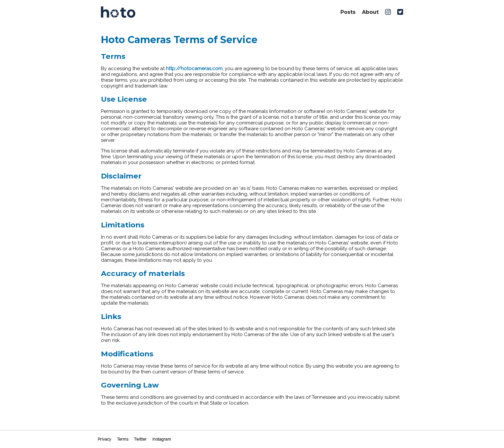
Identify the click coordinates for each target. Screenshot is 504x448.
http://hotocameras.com (194, 69)
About (370, 12)
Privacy (104, 439)
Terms (123, 439)
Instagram (162, 439)
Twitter (140, 439)
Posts (348, 12)
